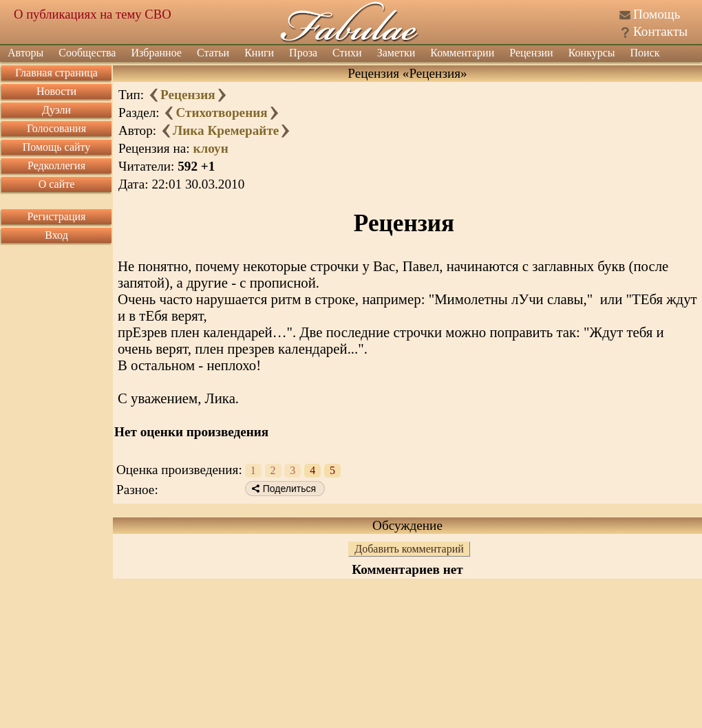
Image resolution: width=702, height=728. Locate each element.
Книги (259, 53)
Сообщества (87, 53)
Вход (56, 235)
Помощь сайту (57, 147)
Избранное (156, 53)
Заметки (396, 53)
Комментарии (462, 53)
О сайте (57, 184)
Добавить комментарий (409, 549)
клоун (210, 148)
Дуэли (56, 110)
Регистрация (57, 216)
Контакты (660, 31)
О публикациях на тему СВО (93, 14)
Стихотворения (221, 113)
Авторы (25, 53)
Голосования (56, 128)
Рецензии (531, 53)
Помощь (657, 14)
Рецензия (188, 95)
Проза (303, 53)
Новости (56, 91)
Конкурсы (592, 53)
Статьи (213, 53)
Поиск (645, 53)
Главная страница (56, 73)
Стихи (347, 53)
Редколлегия (56, 165)
